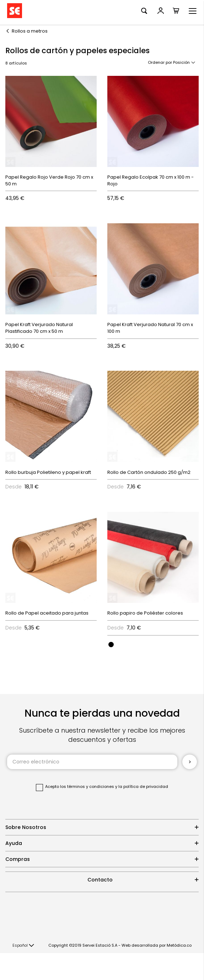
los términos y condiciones (87, 786)
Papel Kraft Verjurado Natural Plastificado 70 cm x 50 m (39, 328)
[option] (111, 645)
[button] (23, 946)
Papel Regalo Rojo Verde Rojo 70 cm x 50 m (49, 180)
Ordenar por (160, 62)
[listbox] (153, 644)
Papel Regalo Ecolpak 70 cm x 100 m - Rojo (151, 180)
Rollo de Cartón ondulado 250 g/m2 (149, 472)
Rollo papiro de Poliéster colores (145, 613)
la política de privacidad (143, 786)
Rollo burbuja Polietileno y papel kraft (48, 472)
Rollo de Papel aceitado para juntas (47, 613)
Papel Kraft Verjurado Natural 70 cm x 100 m (150, 328)
